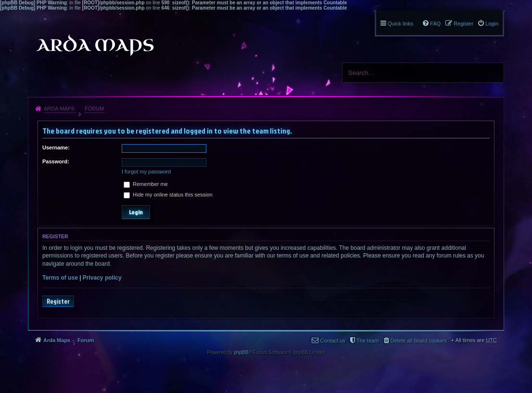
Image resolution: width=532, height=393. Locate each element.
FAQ (435, 24)
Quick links (400, 24)
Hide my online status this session (168, 195)
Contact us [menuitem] (333, 341)
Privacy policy (102, 278)
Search (493, 73)
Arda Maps (59, 109)
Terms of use (60, 278)
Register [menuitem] (463, 24)
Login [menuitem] (492, 24)
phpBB (241, 352)
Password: (56, 161)
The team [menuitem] (367, 341)
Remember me (146, 184)
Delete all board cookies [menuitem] (419, 341)
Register (58, 301)
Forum (94, 109)
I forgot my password (146, 172)
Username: (56, 147)
